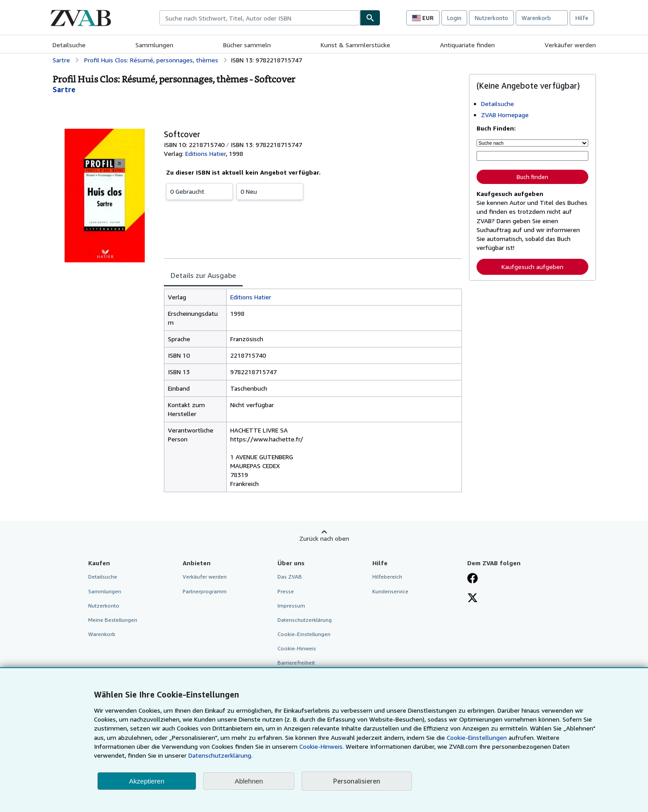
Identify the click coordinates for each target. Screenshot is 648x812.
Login (454, 18)
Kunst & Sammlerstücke (355, 45)
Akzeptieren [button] (147, 781)
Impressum (291, 606)
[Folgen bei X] (473, 599)
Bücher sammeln (247, 45)
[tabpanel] (313, 390)
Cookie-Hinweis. (322, 746)
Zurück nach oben (324, 538)
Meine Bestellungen (113, 620)
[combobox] (260, 18)
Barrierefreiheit (296, 663)
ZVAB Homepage (505, 115)
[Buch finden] (370, 18)
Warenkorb (102, 634)
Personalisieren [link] (357, 781)
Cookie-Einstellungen (477, 737)
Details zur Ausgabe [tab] (203, 275)
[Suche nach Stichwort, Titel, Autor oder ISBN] (532, 156)
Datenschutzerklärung (305, 620)
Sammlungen (154, 45)
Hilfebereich (387, 577)
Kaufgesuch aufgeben (532, 267)
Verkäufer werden (570, 45)
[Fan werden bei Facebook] (473, 579)
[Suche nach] (532, 143)
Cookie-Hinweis (297, 648)
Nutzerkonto (491, 18)
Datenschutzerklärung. (220, 755)
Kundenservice (390, 591)
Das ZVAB (290, 577)
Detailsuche (69, 45)
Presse (286, 591)
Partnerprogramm (205, 591)
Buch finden (532, 177)
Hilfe (582, 18)
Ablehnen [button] (249, 781)
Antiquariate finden (467, 45)
